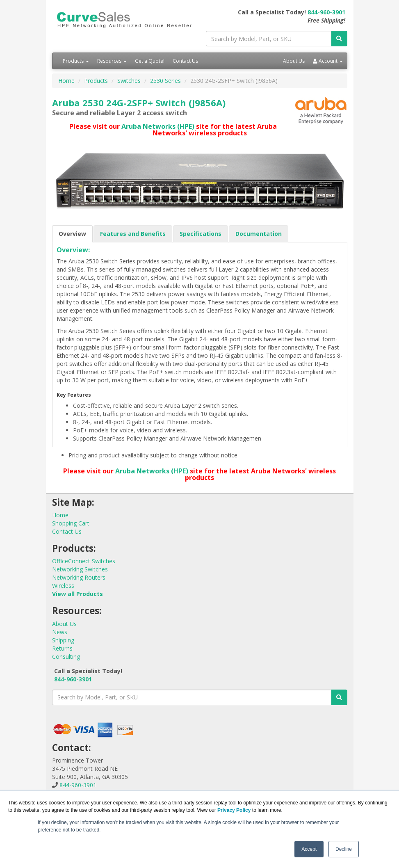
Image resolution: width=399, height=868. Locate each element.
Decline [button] (344, 849)
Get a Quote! (150, 61)
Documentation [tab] (259, 234)
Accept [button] (309, 849)
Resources (112, 61)
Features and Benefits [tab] (133, 234)
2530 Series (165, 81)
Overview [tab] (72, 234)
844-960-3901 (326, 12)
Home (66, 81)
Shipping (63, 640)
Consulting (66, 657)
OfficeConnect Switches (84, 561)
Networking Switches (80, 569)
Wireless (63, 586)
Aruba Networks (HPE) (158, 126)
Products (76, 61)
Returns (62, 648)
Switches (129, 81)
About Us (294, 61)
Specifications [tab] (201, 234)
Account (328, 61)
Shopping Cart (71, 523)
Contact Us (185, 61)
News (60, 632)
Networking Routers (79, 577)
